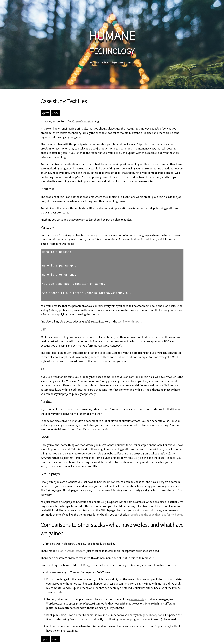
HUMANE (112, 36)
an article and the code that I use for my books (155, 511)
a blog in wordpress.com (71, 548)
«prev (45, 113)
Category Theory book (150, 612)
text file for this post (130, 318)
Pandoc (177, 406)
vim (69, 350)
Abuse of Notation (82, 121)
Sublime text (124, 354)
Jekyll (137, 455)
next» (55, 113)
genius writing (138, 596)
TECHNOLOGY (112, 51)
